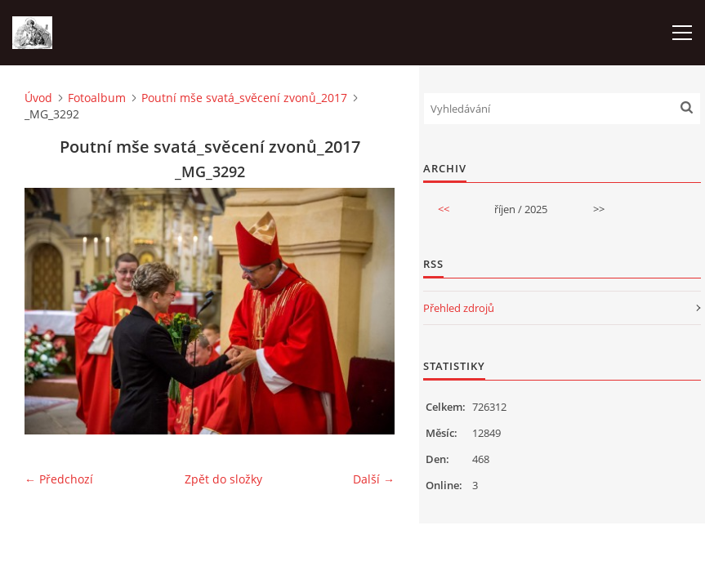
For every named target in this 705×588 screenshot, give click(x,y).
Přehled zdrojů (459, 308)
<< (444, 209)
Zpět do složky (223, 479)
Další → (374, 479)
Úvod (38, 98)
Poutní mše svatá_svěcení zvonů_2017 (244, 98)
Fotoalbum (97, 98)
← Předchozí (59, 479)
